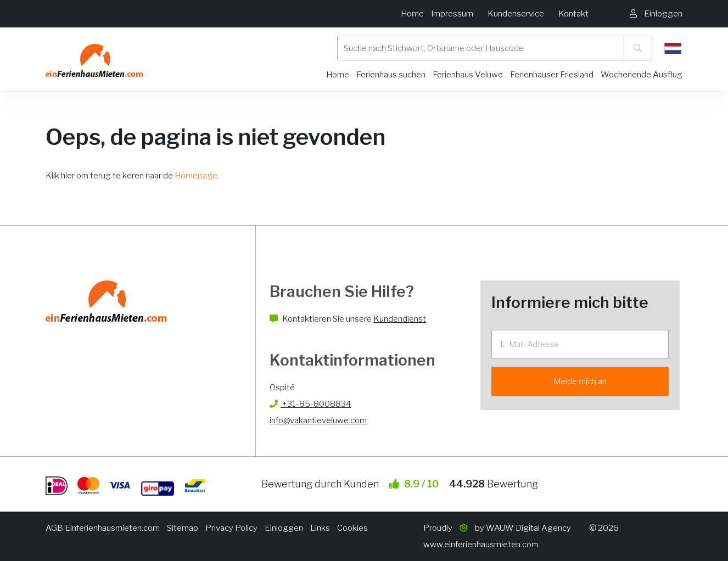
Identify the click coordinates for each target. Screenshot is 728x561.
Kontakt (573, 14)
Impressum (452, 14)
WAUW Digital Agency (528, 528)
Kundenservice (516, 14)
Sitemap (183, 528)
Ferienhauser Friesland (552, 75)
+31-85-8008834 (310, 404)
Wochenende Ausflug (642, 75)
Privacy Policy (231, 528)
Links (320, 528)
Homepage (196, 176)
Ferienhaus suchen (391, 75)
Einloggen (284, 528)
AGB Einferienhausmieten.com (103, 528)
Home (412, 14)
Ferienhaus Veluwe (468, 75)
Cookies (352, 528)
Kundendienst (400, 319)
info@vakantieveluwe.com (318, 420)
